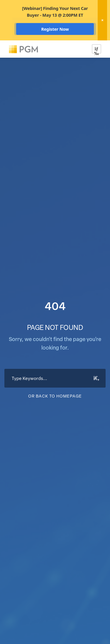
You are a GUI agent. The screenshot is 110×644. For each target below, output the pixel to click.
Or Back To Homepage (55, 396)
